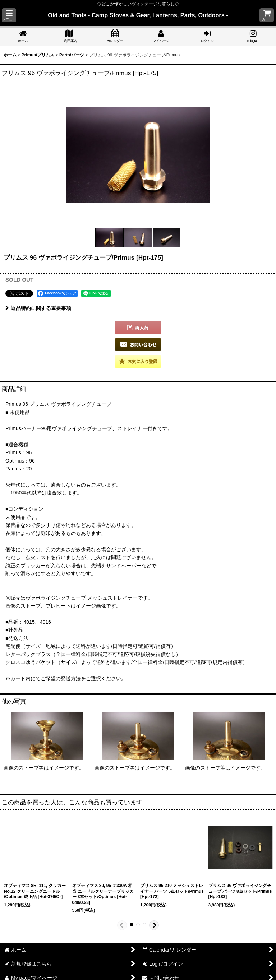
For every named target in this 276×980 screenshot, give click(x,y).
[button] (9, 15)
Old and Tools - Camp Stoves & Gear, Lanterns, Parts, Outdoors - (138, 15)
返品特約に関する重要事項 (38, 308)
